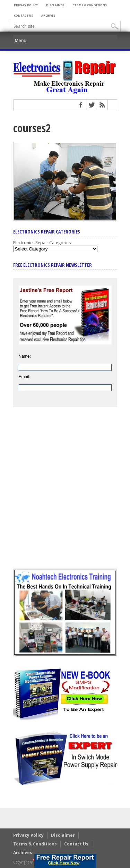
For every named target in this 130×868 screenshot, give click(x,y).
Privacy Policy (26, 5)
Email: (24, 377)
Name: (25, 356)
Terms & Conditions (90, 5)
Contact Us (23, 15)
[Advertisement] (65, 493)
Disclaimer (55, 5)
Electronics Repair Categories (42, 243)
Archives (48, 15)
